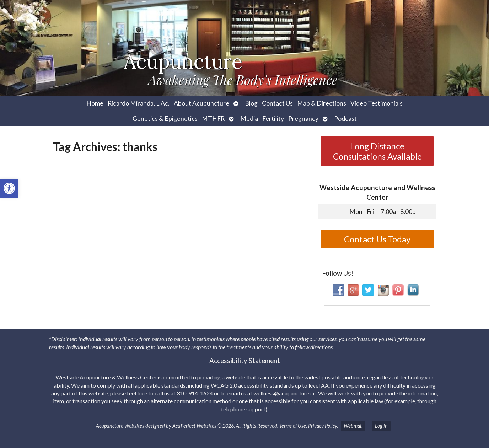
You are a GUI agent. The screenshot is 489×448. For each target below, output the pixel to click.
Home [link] (95, 103)
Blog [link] (251, 103)
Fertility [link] (273, 118)
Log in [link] (381, 426)
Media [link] (249, 118)
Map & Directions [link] (322, 103)
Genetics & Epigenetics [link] (165, 118)
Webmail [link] (353, 426)
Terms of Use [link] (293, 426)
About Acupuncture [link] (201, 103)
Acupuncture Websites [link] (120, 426)
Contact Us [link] (277, 103)
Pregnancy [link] (303, 118)
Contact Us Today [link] (377, 239)
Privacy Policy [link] (323, 426)
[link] (9, 188)
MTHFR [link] (213, 118)
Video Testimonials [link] (377, 103)
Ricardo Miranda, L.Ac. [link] (139, 103)
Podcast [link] (345, 118)
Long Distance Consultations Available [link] (377, 151)
